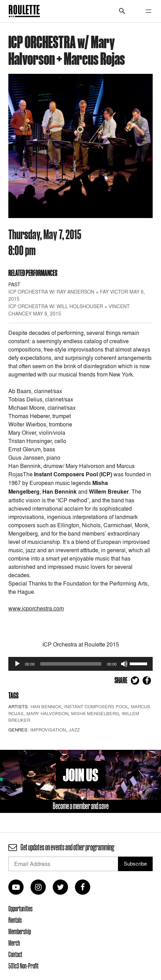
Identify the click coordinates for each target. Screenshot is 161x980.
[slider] (71, 664)
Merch (14, 943)
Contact (15, 954)
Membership (20, 931)
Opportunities (20, 909)
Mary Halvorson (47, 713)
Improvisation (48, 730)
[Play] (17, 664)
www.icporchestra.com (36, 608)
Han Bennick (46, 706)
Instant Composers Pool (96, 706)
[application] (80, 664)
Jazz (74, 730)
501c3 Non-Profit (23, 966)
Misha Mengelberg (95, 713)
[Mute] (124, 664)
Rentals (15, 920)
